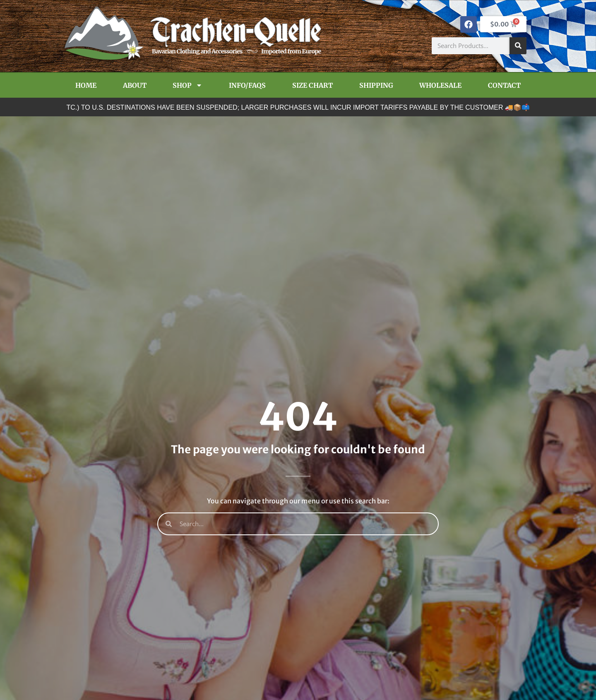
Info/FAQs (247, 85)
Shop (187, 85)
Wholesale (440, 85)
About (135, 85)
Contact (504, 85)
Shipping (376, 85)
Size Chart (312, 85)
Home (86, 85)
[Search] (518, 46)
